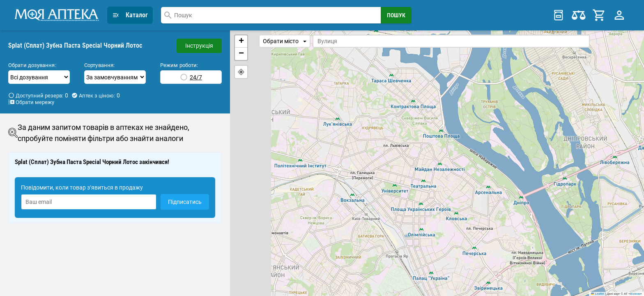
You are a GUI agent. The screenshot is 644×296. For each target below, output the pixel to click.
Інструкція (199, 46)
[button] (241, 42)
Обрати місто (285, 41)
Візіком (635, 294)
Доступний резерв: (38, 95)
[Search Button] (396, 15)
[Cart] (599, 15)
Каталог (130, 15)
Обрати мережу (31, 102)
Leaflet (598, 294)
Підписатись (185, 202)
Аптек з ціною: (96, 95)
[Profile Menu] (619, 15)
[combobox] (271, 15)
